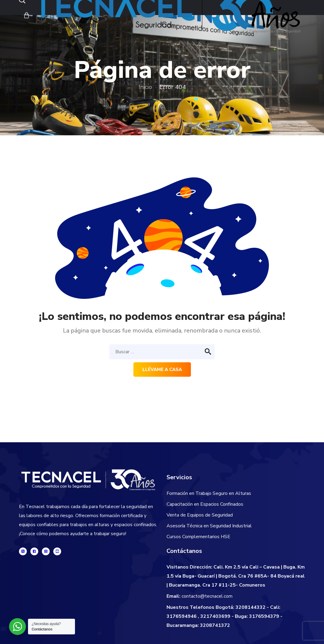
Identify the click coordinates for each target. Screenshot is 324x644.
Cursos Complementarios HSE (198, 537)
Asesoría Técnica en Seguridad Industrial (209, 526)
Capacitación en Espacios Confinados (205, 504)
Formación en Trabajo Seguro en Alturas (209, 493)
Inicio (145, 87)
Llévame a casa (162, 370)
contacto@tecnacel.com (207, 596)
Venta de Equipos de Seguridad (200, 515)
